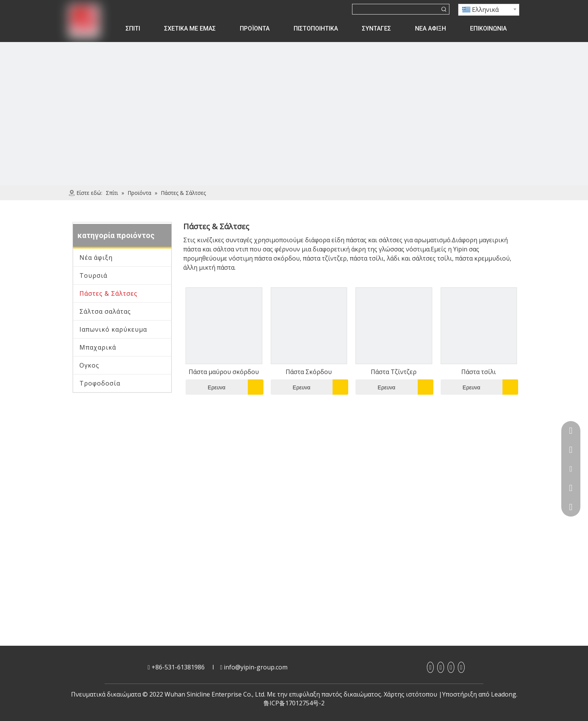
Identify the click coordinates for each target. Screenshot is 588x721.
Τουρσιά (93, 275)
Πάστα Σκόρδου (309, 372)
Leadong (504, 694)
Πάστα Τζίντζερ (394, 372)
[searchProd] (396, 9)
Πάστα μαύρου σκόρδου (224, 372)
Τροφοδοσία (100, 383)
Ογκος (89, 365)
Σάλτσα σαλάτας (105, 311)
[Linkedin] (441, 667)
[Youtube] (451, 667)
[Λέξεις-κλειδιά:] (444, 9)
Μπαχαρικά (98, 347)
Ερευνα (205, 387)
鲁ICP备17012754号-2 (294, 703)
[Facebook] (430, 667)
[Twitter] (461, 667)
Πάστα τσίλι (479, 372)
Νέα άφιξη (96, 258)
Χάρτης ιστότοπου (410, 694)
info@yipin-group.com (256, 667)
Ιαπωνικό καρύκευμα (113, 329)
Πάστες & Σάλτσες (108, 293)
